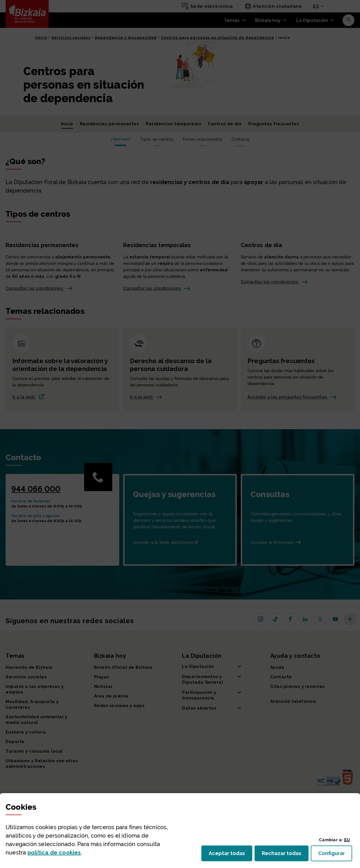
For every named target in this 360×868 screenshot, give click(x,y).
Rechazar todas (285, 855)
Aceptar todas (230, 855)
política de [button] (54, 853)
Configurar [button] (335, 855)
